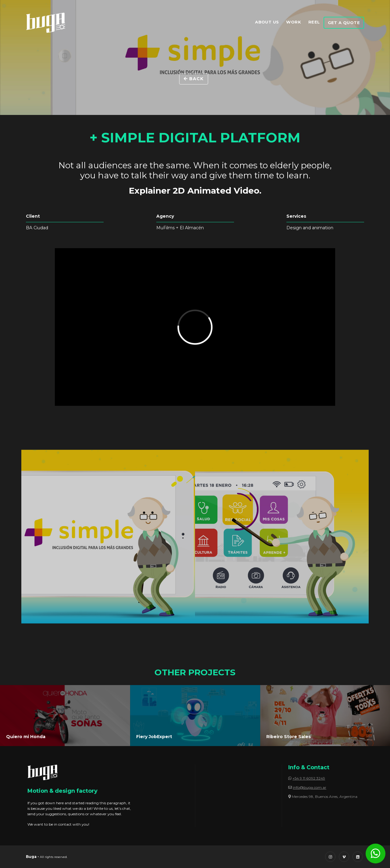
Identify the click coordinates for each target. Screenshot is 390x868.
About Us (267, 22)
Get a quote (344, 23)
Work (294, 22)
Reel (314, 22)
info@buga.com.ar (310, 787)
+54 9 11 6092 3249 (309, 778)
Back (194, 79)
